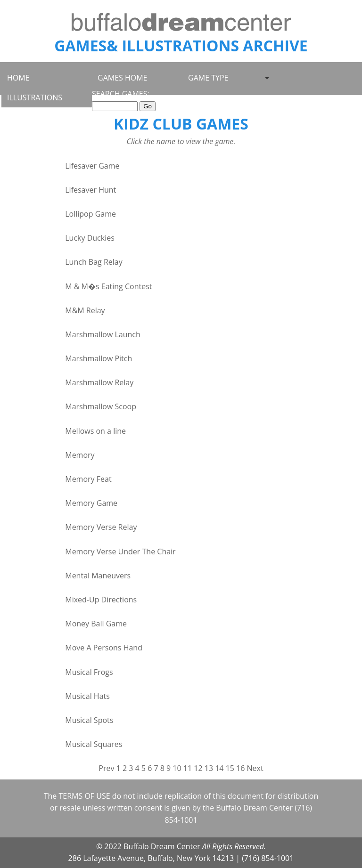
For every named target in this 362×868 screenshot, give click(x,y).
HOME (18, 78)
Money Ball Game (96, 624)
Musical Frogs (89, 672)
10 (177, 768)
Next (255, 768)
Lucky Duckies (90, 238)
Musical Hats (87, 696)
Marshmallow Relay (99, 382)
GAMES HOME (122, 78)
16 (240, 768)
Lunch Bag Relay (94, 262)
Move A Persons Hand (104, 648)
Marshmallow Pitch (99, 358)
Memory (80, 455)
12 (198, 768)
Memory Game (91, 503)
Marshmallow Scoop (101, 406)
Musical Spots (89, 720)
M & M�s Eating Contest (108, 286)
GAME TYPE (208, 78)
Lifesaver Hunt (90, 190)
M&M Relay (85, 310)
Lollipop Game (90, 214)
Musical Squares (94, 744)
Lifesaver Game (92, 166)
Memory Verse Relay (101, 527)
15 (230, 768)
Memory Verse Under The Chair (120, 552)
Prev (106, 768)
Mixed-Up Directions (101, 600)
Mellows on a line (95, 431)
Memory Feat (88, 479)
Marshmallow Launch (103, 334)
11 (188, 768)
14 (219, 768)
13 (209, 768)
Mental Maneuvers (98, 576)
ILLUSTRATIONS (35, 97)
